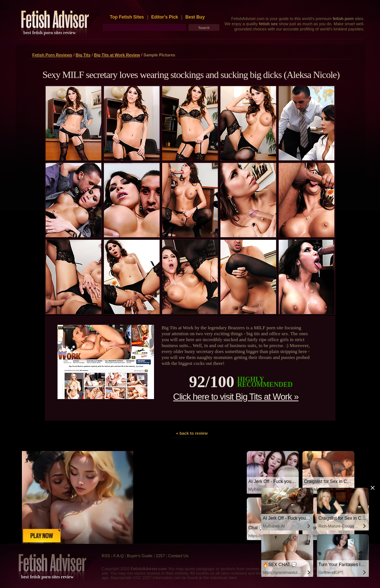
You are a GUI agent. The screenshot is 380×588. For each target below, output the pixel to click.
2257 (160, 556)
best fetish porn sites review (50, 33)
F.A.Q (119, 556)
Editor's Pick (165, 17)
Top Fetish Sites (127, 17)
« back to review (192, 433)
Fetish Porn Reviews (52, 55)
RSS (106, 556)
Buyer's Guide (140, 556)
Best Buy (195, 17)
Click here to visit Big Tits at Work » (236, 397)
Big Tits (83, 55)
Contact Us (178, 556)
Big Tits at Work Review (117, 55)
